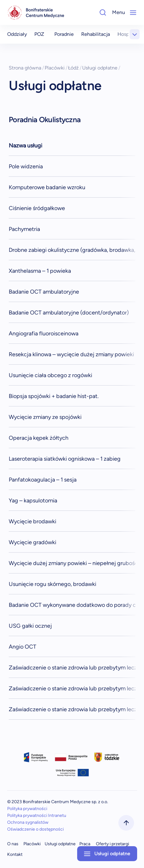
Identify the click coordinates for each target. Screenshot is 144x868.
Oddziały (17, 34)
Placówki (56, 68)
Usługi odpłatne (101, 68)
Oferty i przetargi (112, 844)
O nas (13, 844)
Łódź (75, 68)
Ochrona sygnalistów (28, 822)
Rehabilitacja (96, 34)
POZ (39, 34)
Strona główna (26, 68)
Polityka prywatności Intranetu (37, 815)
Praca (85, 844)
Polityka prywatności (27, 809)
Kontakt (15, 854)
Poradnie (64, 34)
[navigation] (36, 13)
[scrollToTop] (126, 823)
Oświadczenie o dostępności (35, 829)
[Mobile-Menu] (133, 12)
